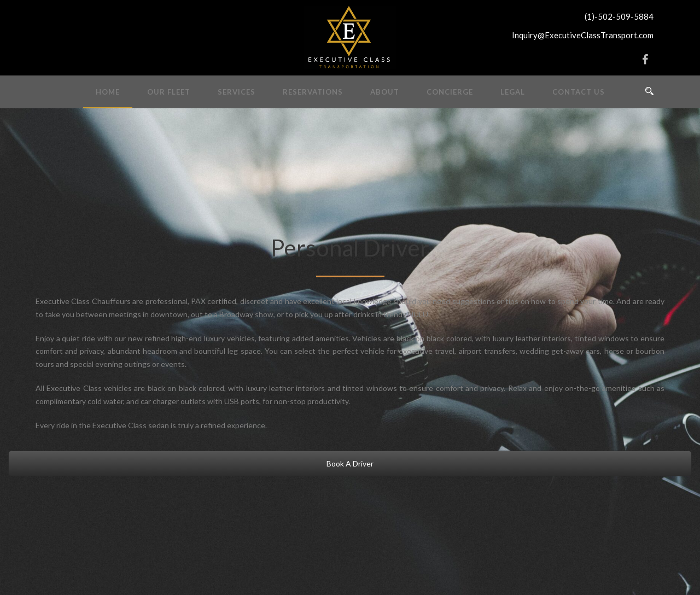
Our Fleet (169, 92)
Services (237, 92)
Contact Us (579, 92)
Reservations (313, 92)
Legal (513, 92)
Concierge (450, 92)
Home (108, 92)
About (385, 92)
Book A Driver (350, 463)
